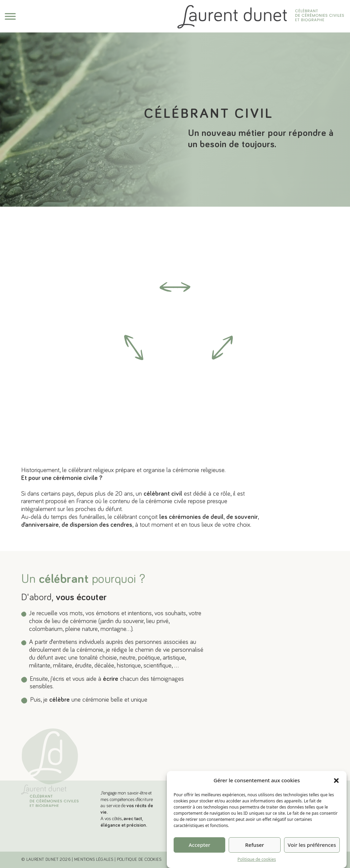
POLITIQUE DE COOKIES (139, 860)
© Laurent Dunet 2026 (46, 860)
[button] (336, 793)
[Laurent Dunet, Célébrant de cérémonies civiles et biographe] (50, 798)
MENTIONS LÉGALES (94, 860)
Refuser (254, 857)
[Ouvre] (10, 16)
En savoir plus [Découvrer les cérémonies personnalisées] (276, 588)
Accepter (199, 857)
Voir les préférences (312, 857)
